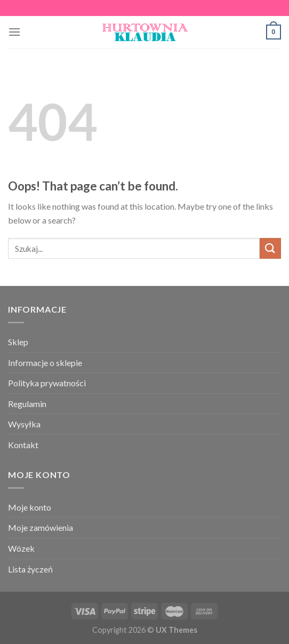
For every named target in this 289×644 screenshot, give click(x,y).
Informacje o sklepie (45, 363)
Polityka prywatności (47, 383)
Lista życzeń (30, 569)
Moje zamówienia (41, 527)
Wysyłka (24, 424)
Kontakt (23, 445)
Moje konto (30, 507)
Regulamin (27, 404)
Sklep (18, 342)
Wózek (21, 548)
